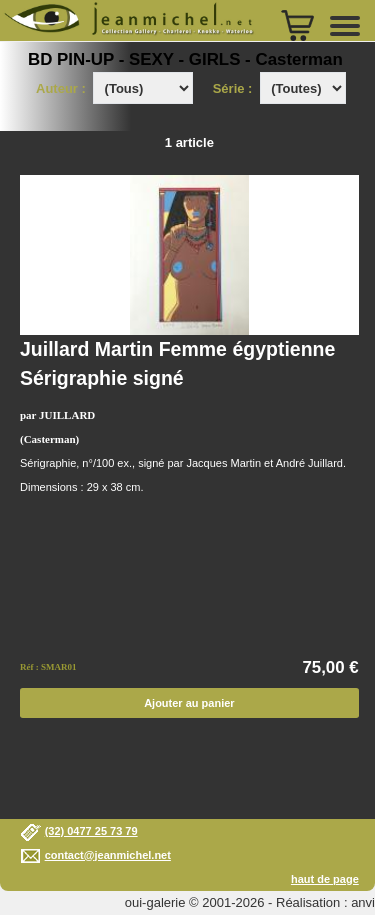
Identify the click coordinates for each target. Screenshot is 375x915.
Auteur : (62, 88)
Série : (236, 88)
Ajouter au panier (189, 703)
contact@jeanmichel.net (108, 855)
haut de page (325, 879)
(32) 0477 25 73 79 (91, 831)
